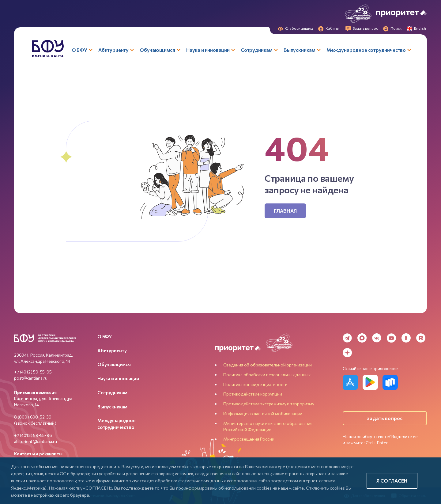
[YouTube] (391, 338)
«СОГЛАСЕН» (98, 488)
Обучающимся (114, 364)
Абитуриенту (112, 351)
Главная (285, 211)
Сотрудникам (112, 392)
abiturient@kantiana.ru (36, 441)
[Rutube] (421, 338)
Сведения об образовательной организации (268, 365)
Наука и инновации (118, 378)
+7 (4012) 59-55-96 (33, 435)
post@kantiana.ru (31, 378)
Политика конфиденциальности (255, 384)
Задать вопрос (385, 418)
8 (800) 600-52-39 (33, 417)
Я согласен (392, 481)
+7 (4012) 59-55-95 (33, 372)
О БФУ (105, 336)
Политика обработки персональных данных (267, 375)
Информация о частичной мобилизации (263, 413)
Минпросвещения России (249, 439)
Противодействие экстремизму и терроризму (269, 404)
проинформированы (197, 488)
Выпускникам (112, 407)
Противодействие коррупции (253, 394)
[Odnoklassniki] (406, 338)
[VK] (377, 338)
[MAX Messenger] (362, 338)
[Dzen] (347, 353)
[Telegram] (347, 338)
